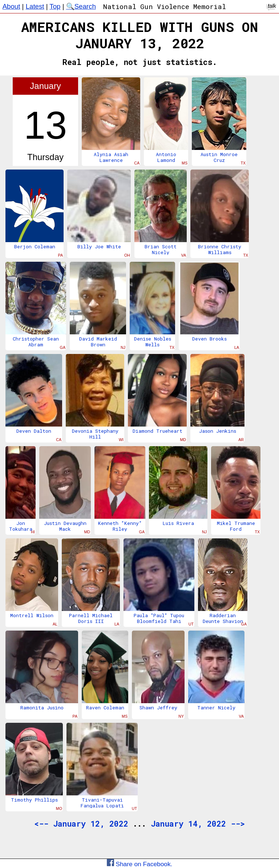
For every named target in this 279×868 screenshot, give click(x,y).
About (11, 6)
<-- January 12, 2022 (81, 824)
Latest (35, 6)
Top (55, 6)
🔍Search (81, 6)
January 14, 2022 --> (198, 824)
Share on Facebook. (140, 864)
